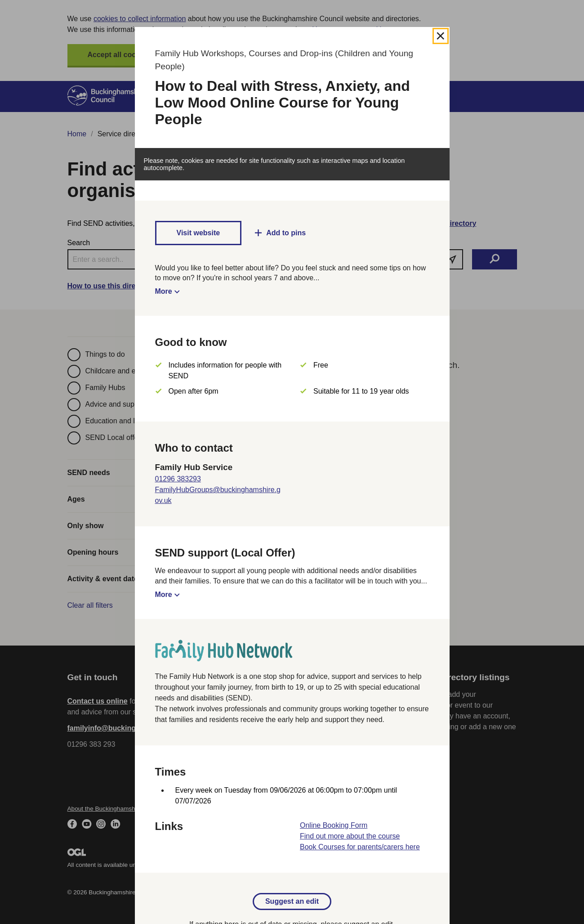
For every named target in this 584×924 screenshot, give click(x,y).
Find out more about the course (350, 836)
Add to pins (286, 233)
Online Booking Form (334, 825)
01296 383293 (178, 479)
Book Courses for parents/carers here (360, 847)
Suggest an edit (292, 901)
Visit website (198, 233)
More (164, 291)
